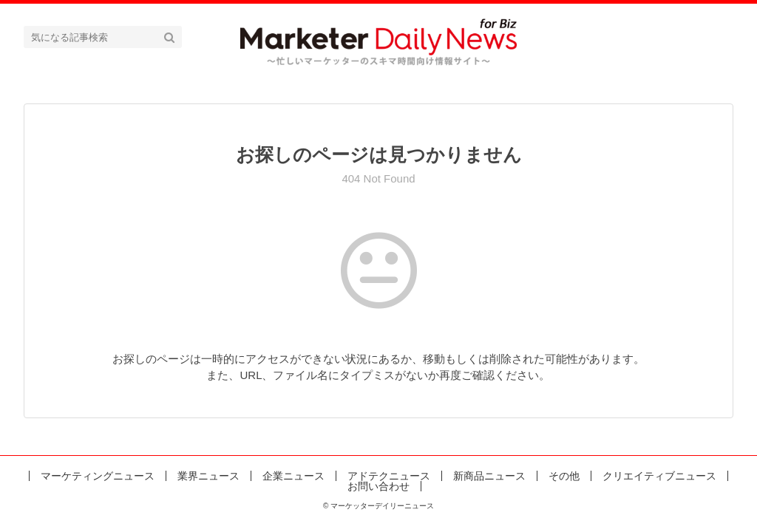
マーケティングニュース (98, 476)
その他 (564, 476)
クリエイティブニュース (659, 476)
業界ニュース (208, 476)
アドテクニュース (389, 476)
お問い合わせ (378, 486)
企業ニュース (293, 476)
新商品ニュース (489, 476)
